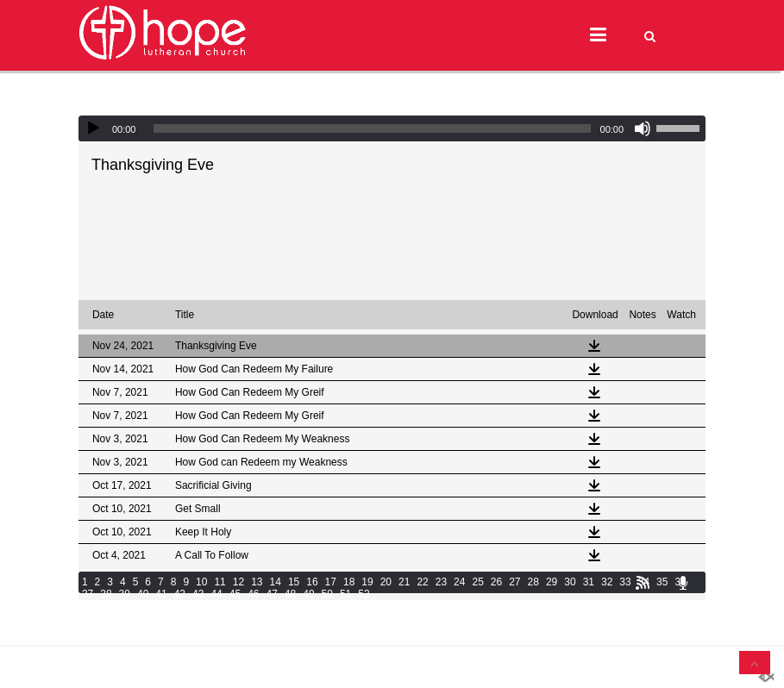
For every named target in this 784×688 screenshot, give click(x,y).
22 (422, 582)
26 (496, 582)
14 (276, 582)
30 (570, 582)
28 (533, 582)
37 (88, 594)
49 (308, 594)
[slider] (372, 128)
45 (235, 594)
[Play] (93, 128)
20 (386, 582)
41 (161, 594)
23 (441, 582)
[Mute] (643, 128)
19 (367, 582)
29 (552, 582)
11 (220, 582)
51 (345, 594)
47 (271, 594)
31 (589, 582)
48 (290, 594)
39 (125, 594)
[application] (392, 128)
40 (143, 594)
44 (216, 594)
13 (257, 582)
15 (294, 582)
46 (253, 594)
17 (331, 582)
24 (459, 582)
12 (238, 582)
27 (514, 582)
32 (607, 582)
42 (180, 594)
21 (404, 582)
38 (106, 594)
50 (327, 594)
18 (349, 582)
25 (477, 582)
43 (198, 594)
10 (201, 582)
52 (364, 594)
